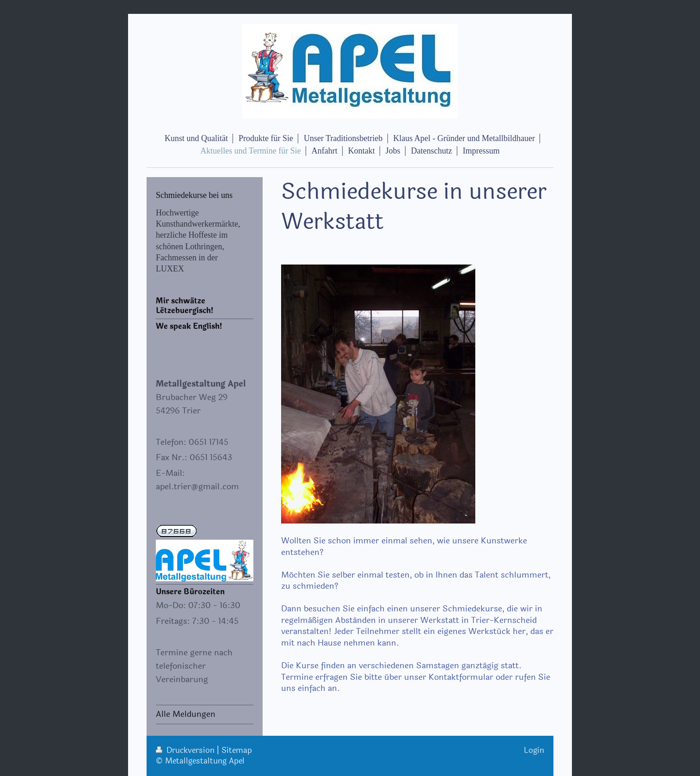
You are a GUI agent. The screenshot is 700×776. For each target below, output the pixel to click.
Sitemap (237, 750)
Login (534, 750)
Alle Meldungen (186, 714)
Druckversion (186, 750)
